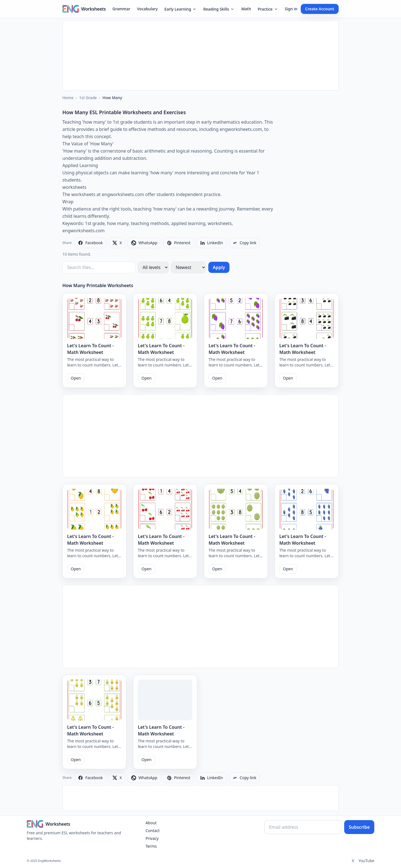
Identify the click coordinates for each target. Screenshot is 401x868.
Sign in (291, 9)
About (151, 823)
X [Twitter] (353, 861)
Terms (151, 846)
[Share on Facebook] (90, 243)
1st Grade (88, 98)
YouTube (366, 861)
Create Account (320, 9)
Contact (153, 831)
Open (76, 378)
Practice (268, 9)
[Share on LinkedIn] (211, 243)
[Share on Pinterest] (179, 243)
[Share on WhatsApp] (144, 243)
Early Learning (180, 9)
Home (68, 98)
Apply (219, 267)
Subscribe (359, 827)
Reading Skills (219, 9)
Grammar (121, 9)
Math (246, 9)
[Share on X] (117, 243)
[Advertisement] (200, 55)
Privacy (152, 838)
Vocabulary (147, 9)
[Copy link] (244, 243)
